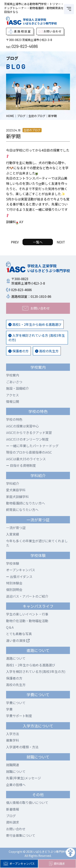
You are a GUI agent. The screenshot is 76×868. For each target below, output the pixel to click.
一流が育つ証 (16, 528)
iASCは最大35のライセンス (26, 459)
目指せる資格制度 (21, 465)
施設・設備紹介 (17, 388)
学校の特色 (14, 419)
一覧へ (38, 242)
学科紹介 (13, 483)
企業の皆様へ (16, 785)
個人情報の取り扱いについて (27, 802)
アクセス (12, 395)
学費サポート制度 (19, 716)
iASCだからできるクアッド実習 (29, 432)
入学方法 (13, 734)
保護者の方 (18, 351)
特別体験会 (14, 583)
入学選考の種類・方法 (22, 747)
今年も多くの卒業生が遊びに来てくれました (37, 543)
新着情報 (13, 809)
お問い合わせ (16, 829)
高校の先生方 (47, 351)
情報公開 (13, 401)
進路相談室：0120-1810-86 (31, 296)
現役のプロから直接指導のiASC (29, 452)
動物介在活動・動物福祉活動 (27, 621)
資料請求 (57, 864)
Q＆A (10, 627)
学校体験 (13, 563)
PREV (15, 242)
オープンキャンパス (19, 864)
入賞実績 (13, 534)
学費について (16, 703)
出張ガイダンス (19, 577)
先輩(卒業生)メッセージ (24, 778)
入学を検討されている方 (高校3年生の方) (37, 338)
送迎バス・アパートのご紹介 (27, 596)
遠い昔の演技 (18, 640)
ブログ (11, 816)
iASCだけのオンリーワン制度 (27, 439)
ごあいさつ (14, 382)
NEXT (61, 242)
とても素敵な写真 (19, 634)
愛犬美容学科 (16, 490)
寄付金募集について (21, 835)
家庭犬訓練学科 (17, 497)
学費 (9, 709)
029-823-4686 (25, 46)
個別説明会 (14, 589)
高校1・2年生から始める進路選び (35, 324)
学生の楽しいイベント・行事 (27, 614)
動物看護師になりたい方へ (26, 503)
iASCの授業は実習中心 (22, 426)
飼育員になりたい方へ (22, 510)
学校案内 (13, 375)
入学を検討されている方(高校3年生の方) (36, 671)
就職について (16, 771)
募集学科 (13, 740)
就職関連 (13, 765)
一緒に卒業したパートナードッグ (32, 446)
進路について (16, 658)
